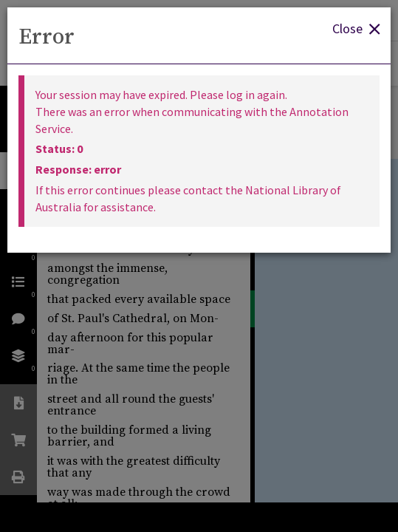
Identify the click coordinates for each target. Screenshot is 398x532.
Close (356, 28)
